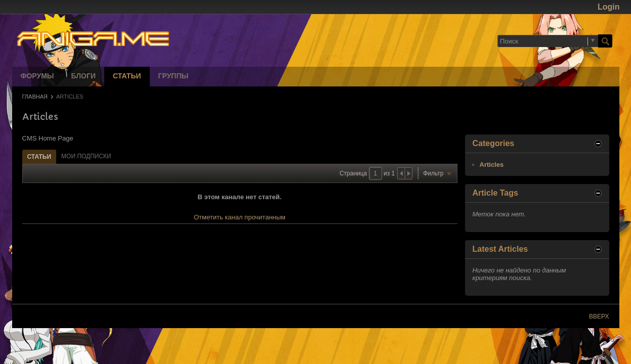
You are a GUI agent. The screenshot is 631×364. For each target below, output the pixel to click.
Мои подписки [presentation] (86, 156)
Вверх (599, 316)
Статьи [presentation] (39, 157)
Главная (35, 97)
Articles (492, 165)
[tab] (39, 156)
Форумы (37, 77)
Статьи (127, 77)
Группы (174, 77)
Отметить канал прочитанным (240, 217)
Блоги (83, 77)
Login (609, 7)
